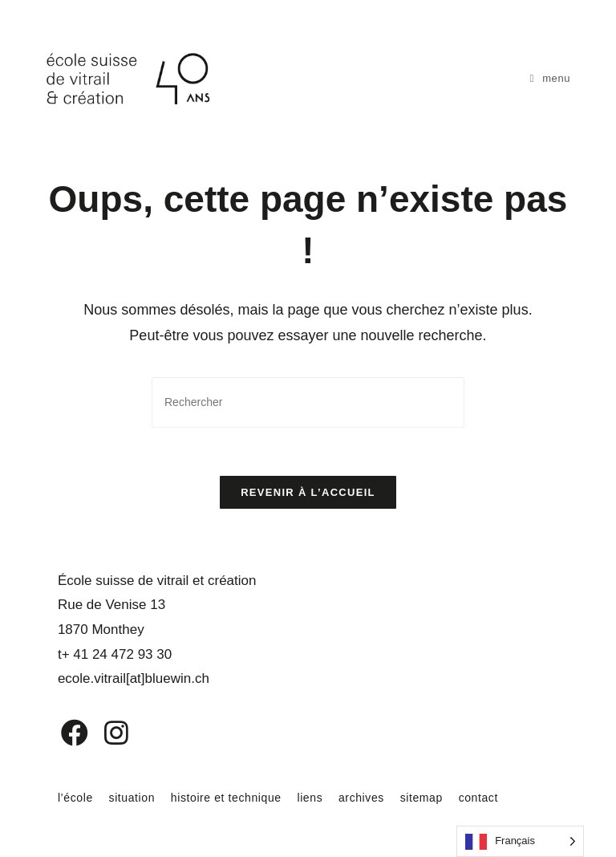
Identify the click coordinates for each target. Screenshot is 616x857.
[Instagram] (106, 733)
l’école (75, 798)
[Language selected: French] (520, 841)
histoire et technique (226, 798)
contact (478, 798)
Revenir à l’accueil (308, 492)
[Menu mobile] (551, 78)
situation (132, 798)
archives (361, 798)
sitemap (421, 798)
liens (310, 798)
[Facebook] (63, 733)
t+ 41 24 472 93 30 (115, 654)
